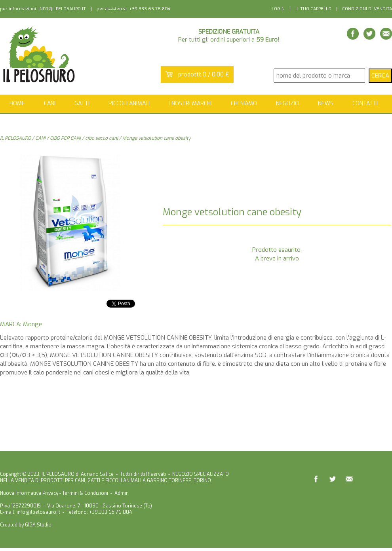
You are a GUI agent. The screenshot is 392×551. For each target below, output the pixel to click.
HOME (17, 104)
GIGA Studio (38, 525)
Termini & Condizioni (85, 493)
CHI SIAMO (244, 104)
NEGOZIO (287, 104)
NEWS (326, 104)
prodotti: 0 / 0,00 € (204, 74)
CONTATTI (365, 104)
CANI (40, 138)
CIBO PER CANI (65, 138)
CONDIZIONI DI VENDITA (367, 9)
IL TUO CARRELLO (313, 9)
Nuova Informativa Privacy (29, 493)
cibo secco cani (102, 138)
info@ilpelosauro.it (38, 512)
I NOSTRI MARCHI (190, 104)
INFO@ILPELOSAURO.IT (62, 9)
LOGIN (278, 9)
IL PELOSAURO (15, 138)
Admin (122, 493)
